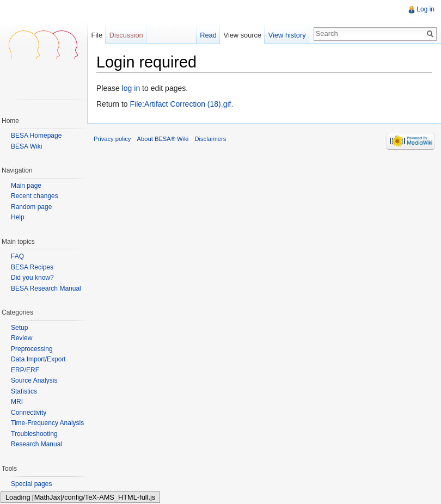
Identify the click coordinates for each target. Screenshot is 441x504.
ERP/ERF (25, 370)
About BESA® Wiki (163, 139)
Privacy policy (112, 139)
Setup (19, 328)
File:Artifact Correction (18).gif (180, 104)
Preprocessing (32, 349)
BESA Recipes (32, 267)
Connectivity (29, 413)
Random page (31, 207)
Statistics (24, 391)
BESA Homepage (36, 136)
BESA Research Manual (46, 288)
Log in (425, 9)
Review (22, 338)
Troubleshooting (34, 434)
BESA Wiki (26, 146)
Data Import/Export (38, 359)
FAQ (17, 256)
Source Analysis (34, 380)
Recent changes (35, 196)
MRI (17, 402)
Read (208, 35)
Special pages (31, 484)
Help (18, 217)
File (97, 35)
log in (131, 88)
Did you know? (32, 278)
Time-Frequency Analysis (47, 423)
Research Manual (36, 444)
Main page (26, 186)
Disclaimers (210, 139)
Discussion (126, 35)
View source (243, 35)
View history (287, 35)
